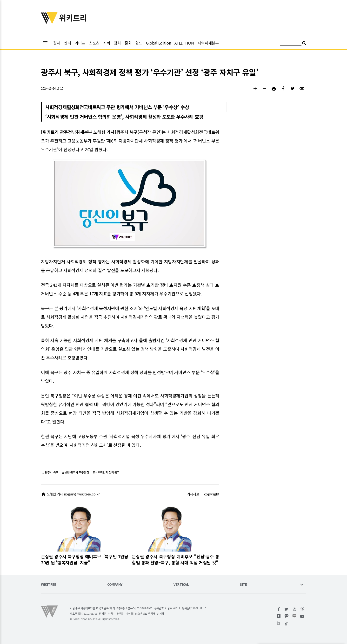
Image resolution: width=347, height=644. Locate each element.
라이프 (80, 43)
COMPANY (115, 585)
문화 (128, 43)
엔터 (67, 43)
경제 (57, 43)
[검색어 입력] (291, 44)
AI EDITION (184, 43)
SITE (243, 585)
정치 (117, 43)
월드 (139, 43)
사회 (107, 43)
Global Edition (159, 43)
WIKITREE (49, 585)
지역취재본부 (208, 43)
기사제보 (193, 494)
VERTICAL (181, 585)
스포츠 (94, 43)
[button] (255, 89)
